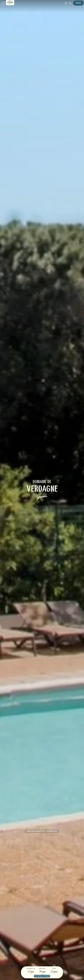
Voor (54, 969)
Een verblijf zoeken (42, 976)
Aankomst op (31, 969)
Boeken (78, 3)
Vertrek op (42, 969)
